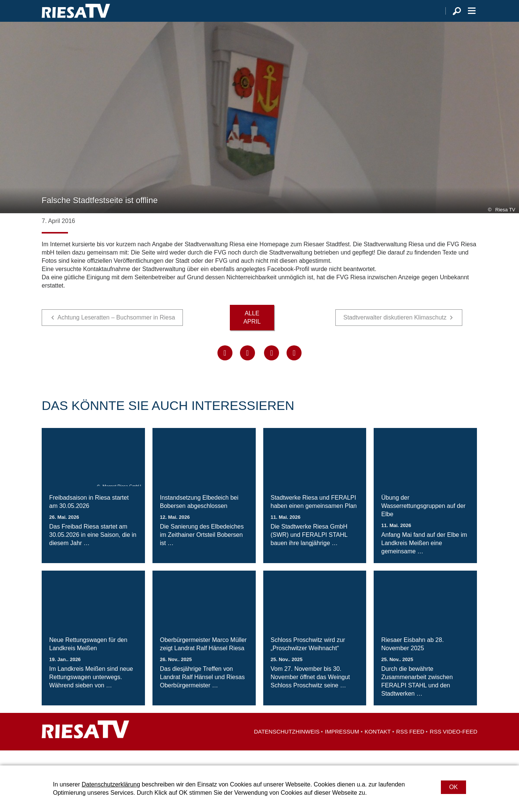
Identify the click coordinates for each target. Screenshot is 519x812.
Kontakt (378, 746)
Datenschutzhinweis (287, 746)
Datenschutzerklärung (111, 784)
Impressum (342, 746)
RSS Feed (410, 746)
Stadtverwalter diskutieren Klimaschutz (395, 332)
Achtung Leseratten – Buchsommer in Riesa (116, 332)
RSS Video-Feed (453, 746)
